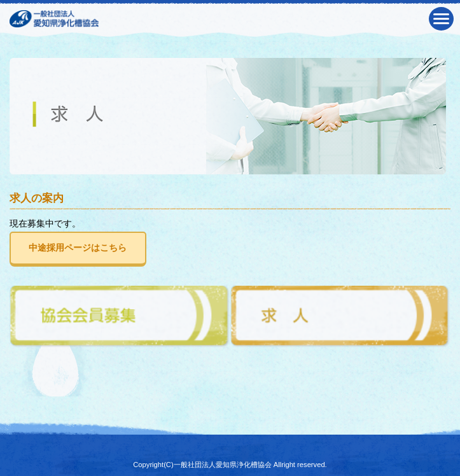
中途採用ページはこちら (78, 248)
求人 (341, 317)
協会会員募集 (120, 317)
